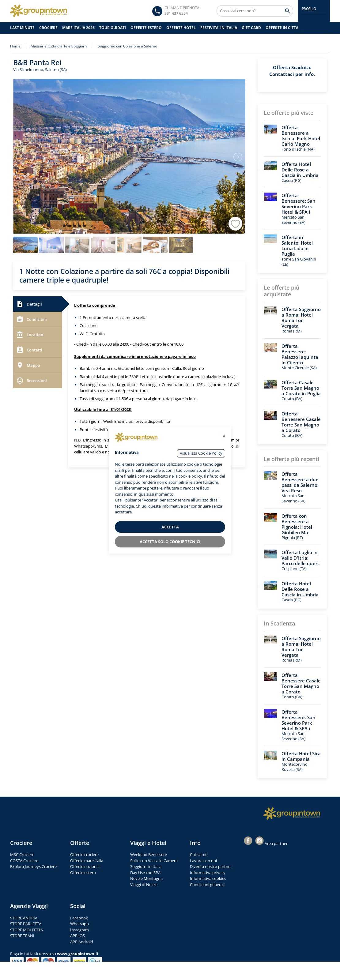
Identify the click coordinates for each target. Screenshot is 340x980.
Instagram (79, 930)
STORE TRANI (22, 936)
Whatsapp (79, 924)
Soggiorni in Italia (146, 866)
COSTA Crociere (24, 861)
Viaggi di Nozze (144, 884)
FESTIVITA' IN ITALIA (219, 28)
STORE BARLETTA (26, 924)
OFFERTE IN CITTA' (282, 28)
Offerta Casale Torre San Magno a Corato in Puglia (301, 388)
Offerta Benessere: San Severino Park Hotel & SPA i (298, 204)
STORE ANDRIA (24, 918)
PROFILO (309, 9)
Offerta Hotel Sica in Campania (301, 756)
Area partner (276, 843)
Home (15, 46)
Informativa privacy (208, 873)
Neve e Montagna (146, 878)
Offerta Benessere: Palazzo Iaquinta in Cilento (300, 354)
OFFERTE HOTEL (181, 28)
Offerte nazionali (85, 866)
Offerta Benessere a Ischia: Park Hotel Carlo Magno (301, 136)
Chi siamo (199, 854)
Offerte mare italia (87, 861)
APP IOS (77, 936)
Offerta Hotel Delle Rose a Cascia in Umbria (300, 170)
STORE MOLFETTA (26, 930)
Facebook (79, 918)
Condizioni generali (207, 884)
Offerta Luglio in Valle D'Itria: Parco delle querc (300, 558)
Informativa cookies (208, 878)
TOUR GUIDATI (113, 28)
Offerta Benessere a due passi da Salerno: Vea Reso (300, 482)
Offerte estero (83, 873)
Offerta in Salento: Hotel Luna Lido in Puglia (297, 246)
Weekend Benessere (149, 854)
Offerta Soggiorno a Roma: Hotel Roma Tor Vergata (301, 317)
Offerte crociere (84, 854)
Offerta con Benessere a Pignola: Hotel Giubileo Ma (297, 524)
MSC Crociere (22, 854)
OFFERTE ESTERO (146, 28)
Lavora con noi (203, 861)
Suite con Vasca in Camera (154, 861)
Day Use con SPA (145, 873)
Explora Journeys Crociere (33, 866)
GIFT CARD (251, 28)
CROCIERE (48, 28)
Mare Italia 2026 (78, 28)
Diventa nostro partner (211, 866)
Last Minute (22, 28)
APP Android (82, 942)
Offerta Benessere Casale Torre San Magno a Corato (301, 422)
